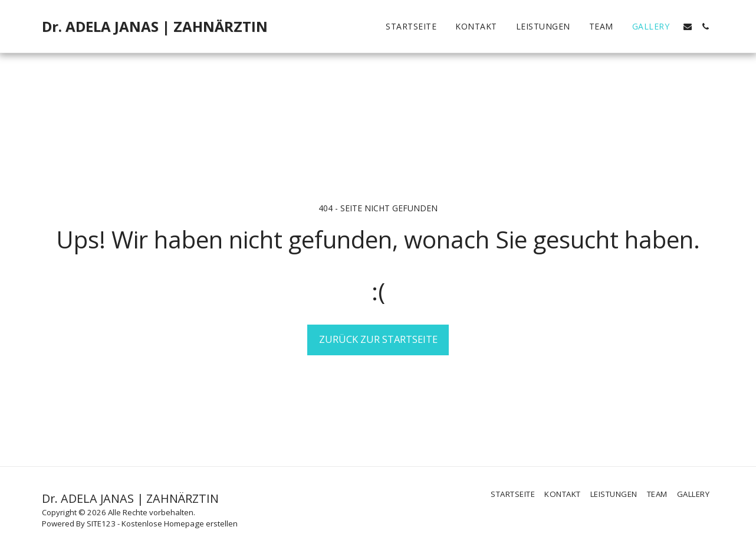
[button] (688, 27)
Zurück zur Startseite (378, 339)
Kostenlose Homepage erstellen (180, 523)
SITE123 (101, 523)
